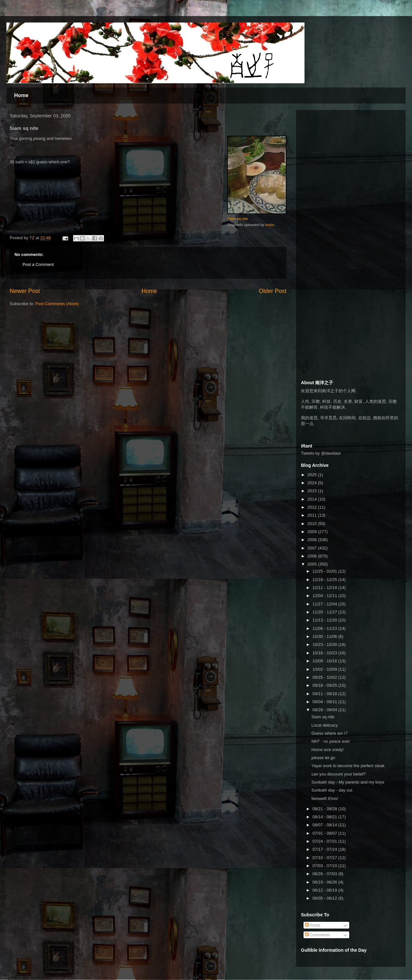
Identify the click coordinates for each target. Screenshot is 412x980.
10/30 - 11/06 (325, 636)
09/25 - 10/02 (325, 677)
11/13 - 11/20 (325, 620)
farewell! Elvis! (325, 799)
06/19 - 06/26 (325, 882)
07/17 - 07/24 (325, 849)
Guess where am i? (329, 733)
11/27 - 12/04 (325, 604)
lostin (270, 225)
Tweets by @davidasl (321, 453)
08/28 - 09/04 (325, 710)
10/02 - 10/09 (325, 669)
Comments (317, 935)
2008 (313, 540)
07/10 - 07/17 (325, 858)
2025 (313, 475)
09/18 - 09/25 (325, 685)
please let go (323, 758)
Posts (313, 925)
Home (21, 95)
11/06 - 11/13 (325, 628)
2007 (313, 548)
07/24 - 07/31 (325, 841)
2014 (313, 499)
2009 (313, 532)
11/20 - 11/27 (325, 612)
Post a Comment (38, 264)
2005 (313, 564)
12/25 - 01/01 (325, 571)
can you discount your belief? (338, 774)
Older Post (273, 291)
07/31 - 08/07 (325, 833)
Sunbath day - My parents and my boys (348, 782)
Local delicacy (324, 725)
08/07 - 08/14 (325, 825)
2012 (313, 507)
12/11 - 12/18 (325, 588)
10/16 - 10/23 (325, 653)
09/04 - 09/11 (325, 702)
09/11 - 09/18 (325, 694)
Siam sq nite (238, 218)
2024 (313, 483)
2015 (313, 491)
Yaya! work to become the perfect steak (348, 766)
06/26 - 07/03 (325, 874)
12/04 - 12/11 (325, 596)
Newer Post (25, 291)
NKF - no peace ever (331, 741)
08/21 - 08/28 (325, 809)
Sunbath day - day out (332, 790)
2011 (313, 515)
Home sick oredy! (327, 750)
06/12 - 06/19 (325, 890)
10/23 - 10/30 (325, 644)
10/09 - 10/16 (325, 661)
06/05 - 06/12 (325, 898)
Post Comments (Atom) (57, 304)
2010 (313, 524)
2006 (313, 556)
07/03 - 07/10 (325, 866)
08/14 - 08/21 (325, 817)
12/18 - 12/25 (325, 580)
